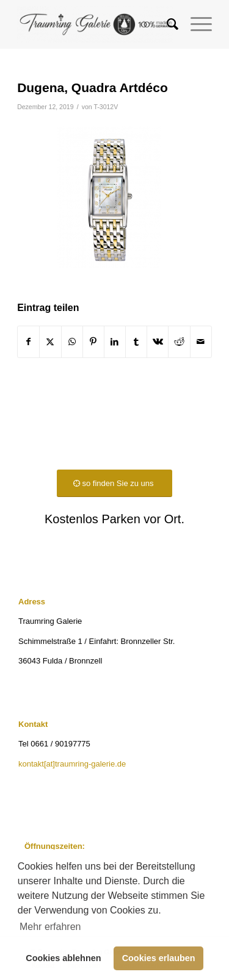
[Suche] (166, 24)
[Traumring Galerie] (95, 24)
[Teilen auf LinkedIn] (115, 342)
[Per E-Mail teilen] (201, 342)
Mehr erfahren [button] (50, 927)
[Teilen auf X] (50, 342)
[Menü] (195, 24)
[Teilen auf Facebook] (28, 342)
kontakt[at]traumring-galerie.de (72, 764)
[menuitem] (166, 24)
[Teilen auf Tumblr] (136, 342)
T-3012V (106, 107)
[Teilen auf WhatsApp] (72, 342)
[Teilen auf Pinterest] (93, 342)
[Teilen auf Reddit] (179, 342)
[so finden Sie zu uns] (114, 483)
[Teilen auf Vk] (158, 342)
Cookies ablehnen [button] (63, 958)
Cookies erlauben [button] (159, 958)
